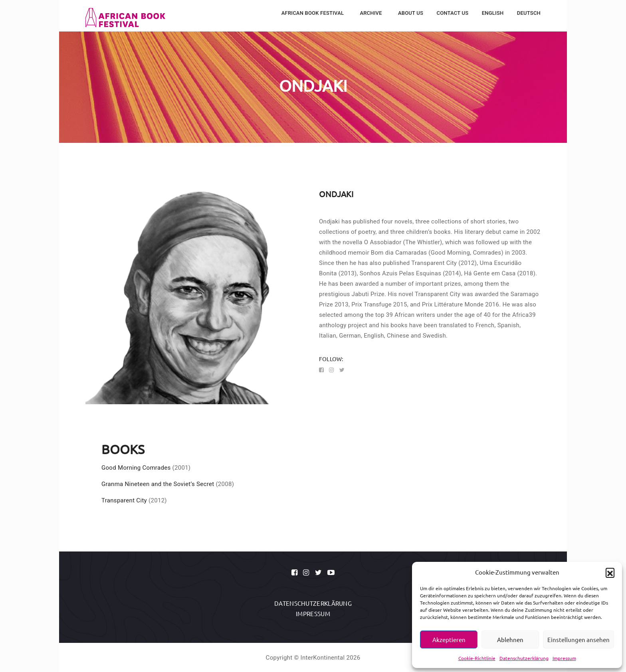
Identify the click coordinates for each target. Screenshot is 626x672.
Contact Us (452, 13)
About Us (411, 13)
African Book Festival (313, 13)
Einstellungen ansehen (578, 639)
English (493, 13)
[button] (610, 572)
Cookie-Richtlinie (477, 658)
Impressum (564, 658)
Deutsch (529, 13)
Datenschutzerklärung (524, 658)
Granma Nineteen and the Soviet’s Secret (158, 484)
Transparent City (124, 500)
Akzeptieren (449, 639)
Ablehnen (510, 639)
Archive (371, 13)
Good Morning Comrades (136, 468)
